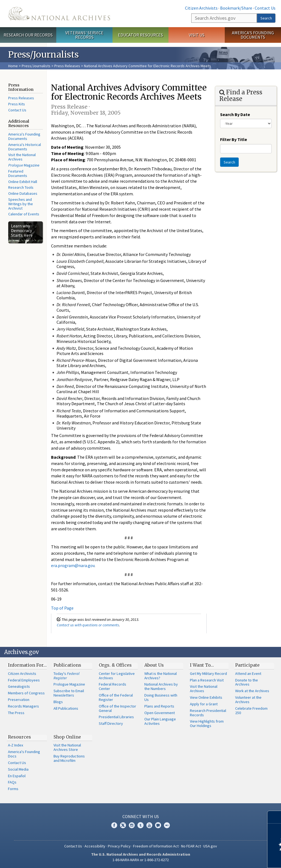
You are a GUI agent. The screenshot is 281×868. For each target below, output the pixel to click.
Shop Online (67, 737)
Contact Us (265, 8)
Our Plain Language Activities (160, 721)
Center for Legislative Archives (117, 676)
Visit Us (197, 35)
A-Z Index (16, 745)
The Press (16, 713)
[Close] (275, 817)
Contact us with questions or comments (88, 625)
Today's (67, 676)
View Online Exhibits (206, 697)
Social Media (18, 769)
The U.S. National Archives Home (59, 14)
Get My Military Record (208, 673)
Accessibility (95, 846)
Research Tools (21, 187)
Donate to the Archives (247, 682)
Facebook (114, 825)
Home (13, 66)
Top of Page (62, 608)
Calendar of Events (24, 214)
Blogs (58, 702)
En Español (17, 776)
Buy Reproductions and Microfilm (69, 758)
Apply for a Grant (204, 704)
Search (266, 18)
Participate (247, 665)
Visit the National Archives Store (67, 747)
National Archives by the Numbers (161, 686)
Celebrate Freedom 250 (251, 711)
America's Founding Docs (24, 754)
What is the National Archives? (161, 676)
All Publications (66, 708)
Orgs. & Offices (115, 665)
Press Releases (67, 66)
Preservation (19, 700)
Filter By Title (234, 139)
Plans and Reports (159, 706)
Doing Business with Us (161, 697)
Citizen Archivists (201, 8)
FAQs (12, 782)
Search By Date (235, 114)
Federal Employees (24, 680)
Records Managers (23, 706)
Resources (19, 737)
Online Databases (23, 193)
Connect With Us (141, 816)
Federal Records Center (113, 686)
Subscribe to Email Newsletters (69, 693)
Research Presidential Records (208, 713)
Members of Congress (26, 693)
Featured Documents (18, 173)
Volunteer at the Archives (248, 700)
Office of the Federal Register (116, 697)
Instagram (132, 825)
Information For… (27, 665)
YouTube (149, 825)
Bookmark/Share (236, 8)
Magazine (24, 165)
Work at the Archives (252, 691)
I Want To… (202, 665)
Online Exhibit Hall (23, 182)
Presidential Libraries (116, 717)
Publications (67, 665)
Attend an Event (248, 673)
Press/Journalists (36, 66)
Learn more (232, 858)
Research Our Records (28, 35)
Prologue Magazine (69, 684)
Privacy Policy (119, 846)
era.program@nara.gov (73, 565)
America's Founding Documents (253, 35)
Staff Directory (111, 723)
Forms (13, 789)
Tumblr (140, 825)
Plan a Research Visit (207, 680)
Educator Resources (140, 35)
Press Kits (17, 104)
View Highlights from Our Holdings (207, 723)
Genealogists (19, 686)
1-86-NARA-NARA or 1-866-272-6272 (141, 860)
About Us (154, 665)
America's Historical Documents (25, 147)
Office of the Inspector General (117, 708)
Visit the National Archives (22, 157)
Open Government (160, 713)
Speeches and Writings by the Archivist (21, 204)
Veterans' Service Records (84, 35)
